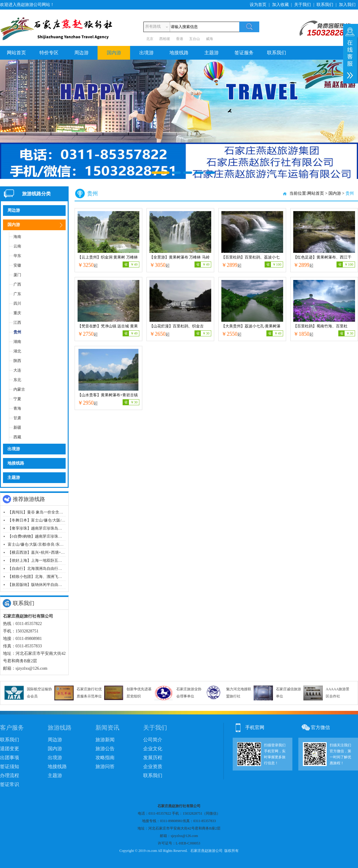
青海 (17, 408)
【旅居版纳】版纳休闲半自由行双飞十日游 (45, 585)
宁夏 (17, 399)
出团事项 (10, 758)
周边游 (81, 53)
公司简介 (153, 740)
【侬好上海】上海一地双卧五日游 (37, 560)
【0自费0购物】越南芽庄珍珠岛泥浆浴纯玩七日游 (50, 536)
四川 (17, 303)
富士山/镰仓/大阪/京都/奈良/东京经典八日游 (45, 544)
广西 (17, 284)
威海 (209, 39)
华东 (17, 256)
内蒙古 (19, 389)
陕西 (17, 361)
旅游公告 (105, 749)
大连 (17, 370)
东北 (17, 380)
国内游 (114, 53)
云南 (17, 246)
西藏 (17, 437)
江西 (17, 322)
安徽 (17, 265)
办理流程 (10, 775)
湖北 (17, 351)
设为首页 (258, 5)
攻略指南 (105, 758)
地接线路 (179, 53)
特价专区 (49, 53)
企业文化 (153, 749)
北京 (150, 39)
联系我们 (325, 5)
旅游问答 (105, 766)
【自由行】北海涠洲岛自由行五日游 (39, 568)
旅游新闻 (105, 740)
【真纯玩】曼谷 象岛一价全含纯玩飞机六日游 (47, 512)
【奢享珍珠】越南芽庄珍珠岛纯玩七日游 (43, 528)
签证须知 (10, 766)
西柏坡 (165, 39)
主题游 (212, 53)
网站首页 (16, 53)
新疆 (17, 427)
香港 (180, 39)
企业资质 (153, 766)
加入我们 (347, 5)
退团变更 (10, 749)
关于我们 (303, 5)
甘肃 (17, 418)
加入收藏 (280, 5)
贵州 (17, 332)
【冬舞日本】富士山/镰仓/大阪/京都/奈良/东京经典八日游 (57, 520)
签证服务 (244, 53)
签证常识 (10, 784)
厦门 (17, 275)
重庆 (17, 313)
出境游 (146, 53)
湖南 (17, 342)
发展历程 (153, 758)
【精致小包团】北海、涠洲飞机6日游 (40, 577)
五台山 (195, 39)
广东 (17, 294)
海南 (17, 237)
